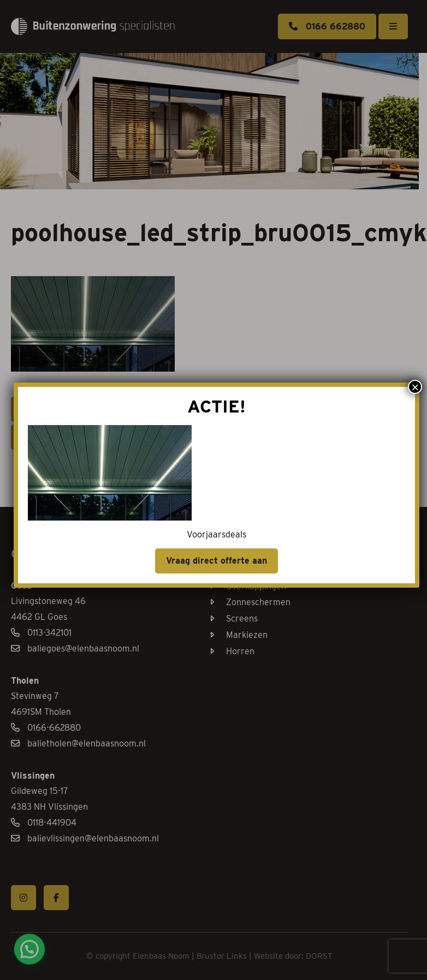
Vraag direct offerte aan (237, 531)
